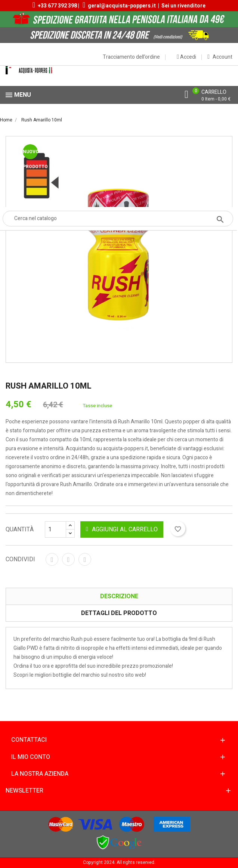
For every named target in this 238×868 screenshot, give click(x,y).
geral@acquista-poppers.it (122, 6)
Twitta (68, 559)
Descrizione (119, 596)
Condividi (52, 559)
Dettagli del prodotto (119, 613)
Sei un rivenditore (183, 6)
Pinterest (85, 559)
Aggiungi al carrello (122, 529)
